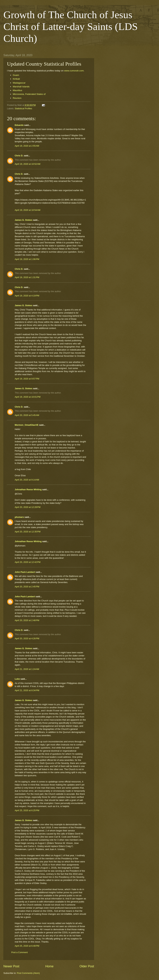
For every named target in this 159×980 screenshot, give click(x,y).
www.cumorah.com (74, 71)
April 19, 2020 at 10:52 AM (28, 164)
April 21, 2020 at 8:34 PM (27, 690)
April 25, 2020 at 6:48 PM (27, 946)
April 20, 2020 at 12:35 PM (28, 532)
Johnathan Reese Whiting (28, 489)
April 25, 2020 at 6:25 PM (27, 810)
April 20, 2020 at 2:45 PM (27, 587)
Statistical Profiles (23, 108)
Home (49, 966)
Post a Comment (19, 952)
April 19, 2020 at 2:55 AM (27, 146)
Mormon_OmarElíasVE (27, 425)
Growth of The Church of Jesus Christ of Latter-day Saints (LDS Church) (71, 27)
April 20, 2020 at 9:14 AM (27, 480)
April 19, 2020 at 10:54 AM (28, 210)
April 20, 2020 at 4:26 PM (27, 638)
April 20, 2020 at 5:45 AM (27, 415)
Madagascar (19, 83)
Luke (17, 679)
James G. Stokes (24, 220)
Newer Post (11, 966)
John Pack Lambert (25, 572)
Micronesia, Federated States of (29, 94)
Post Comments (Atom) (28, 973)
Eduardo (19, 125)
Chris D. (19, 156)
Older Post (87, 966)
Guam (16, 75)
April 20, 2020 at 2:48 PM (27, 620)
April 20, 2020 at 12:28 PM (28, 507)
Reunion (17, 98)
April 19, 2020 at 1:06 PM (27, 259)
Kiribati (16, 79)
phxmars (19, 517)
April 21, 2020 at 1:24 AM (27, 669)
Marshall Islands (21, 87)
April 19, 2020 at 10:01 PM (28, 397)
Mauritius (18, 90)
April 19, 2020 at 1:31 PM (27, 277)
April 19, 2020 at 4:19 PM (27, 296)
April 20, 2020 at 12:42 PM (28, 562)
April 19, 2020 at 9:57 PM (27, 379)
